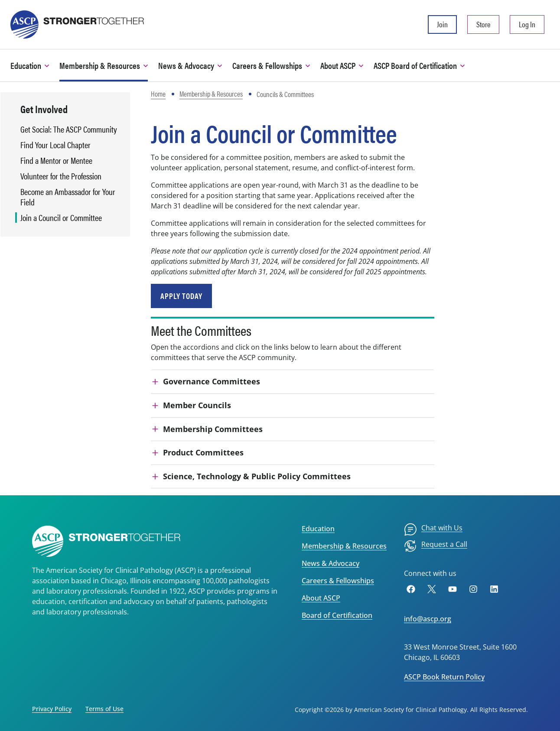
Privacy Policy (52, 709)
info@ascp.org (428, 619)
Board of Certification (337, 615)
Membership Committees (213, 429)
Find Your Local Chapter (55, 145)
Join (442, 24)
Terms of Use (104, 709)
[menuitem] (433, 530)
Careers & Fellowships (338, 581)
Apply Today (181, 296)
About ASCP (321, 598)
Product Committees (203, 452)
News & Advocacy (330, 563)
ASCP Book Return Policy (444, 677)
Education (318, 529)
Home (158, 94)
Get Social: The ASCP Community (69, 129)
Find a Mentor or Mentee (56, 160)
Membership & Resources (211, 94)
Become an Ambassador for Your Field (68, 197)
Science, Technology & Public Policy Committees (257, 476)
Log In (527, 24)
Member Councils (197, 405)
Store (483, 24)
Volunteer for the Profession (61, 176)
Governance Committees (212, 381)
